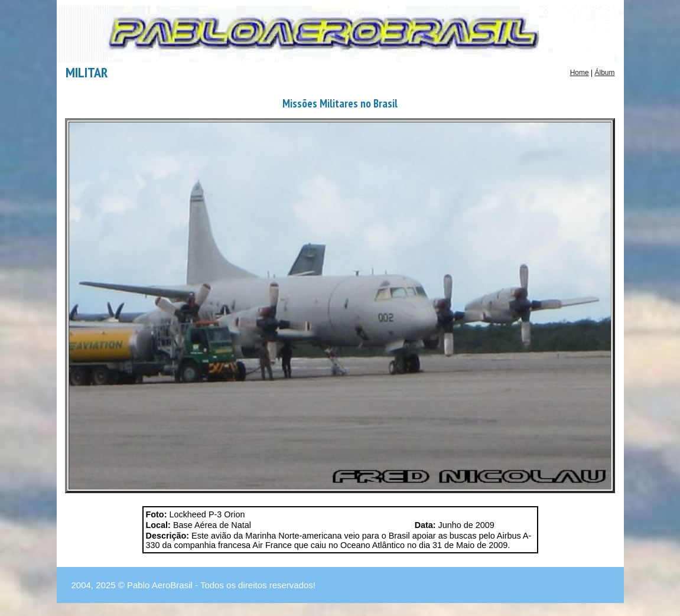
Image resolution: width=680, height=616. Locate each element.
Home (580, 73)
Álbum (604, 73)
